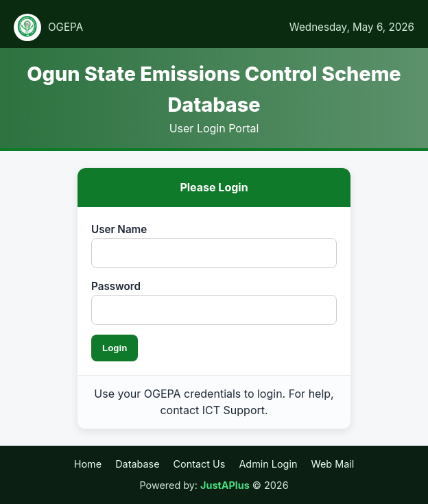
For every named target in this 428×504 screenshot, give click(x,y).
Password (116, 286)
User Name (119, 229)
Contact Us (200, 464)
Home (88, 464)
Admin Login (268, 464)
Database (137, 464)
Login (115, 348)
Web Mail (332, 464)
